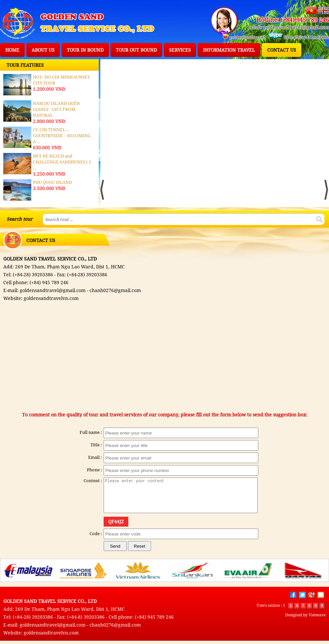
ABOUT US (43, 50)
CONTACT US (282, 50)
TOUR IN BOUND (85, 50)
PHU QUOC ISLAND (52, 182)
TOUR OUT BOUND (136, 50)
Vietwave (317, 615)
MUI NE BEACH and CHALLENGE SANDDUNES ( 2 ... (62, 162)
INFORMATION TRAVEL (229, 50)
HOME (12, 50)
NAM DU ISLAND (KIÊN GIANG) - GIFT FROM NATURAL (56, 109)
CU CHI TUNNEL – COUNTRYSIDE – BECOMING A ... (62, 136)
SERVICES (180, 50)
